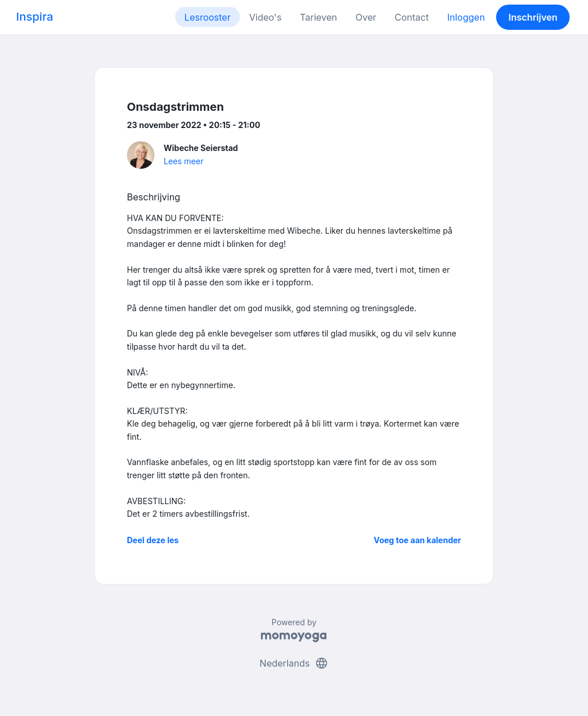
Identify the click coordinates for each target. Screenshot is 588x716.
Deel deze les (153, 540)
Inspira (35, 17)
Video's (266, 17)
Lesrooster (208, 17)
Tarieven (318, 17)
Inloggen (466, 17)
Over (366, 17)
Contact (411, 17)
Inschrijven (533, 17)
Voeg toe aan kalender (417, 540)
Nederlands (294, 663)
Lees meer (183, 161)
